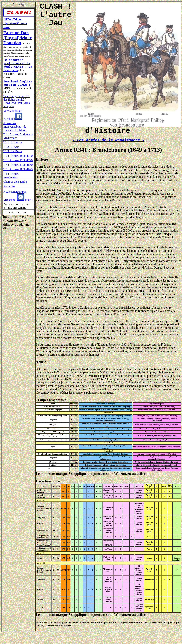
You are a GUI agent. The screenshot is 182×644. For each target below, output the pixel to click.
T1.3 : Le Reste (13, 156)
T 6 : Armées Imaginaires (11, 180)
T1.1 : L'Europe (13, 147)
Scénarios (9, 190)
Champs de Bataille (15, 186)
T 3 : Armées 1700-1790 (18, 165)
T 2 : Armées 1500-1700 (18, 160)
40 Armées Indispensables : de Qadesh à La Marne (15, 131)
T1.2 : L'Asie (11, 151)
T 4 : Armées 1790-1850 (18, 169)
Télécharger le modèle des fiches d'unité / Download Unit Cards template (17, 105)
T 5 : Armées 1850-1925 (18, 174)
